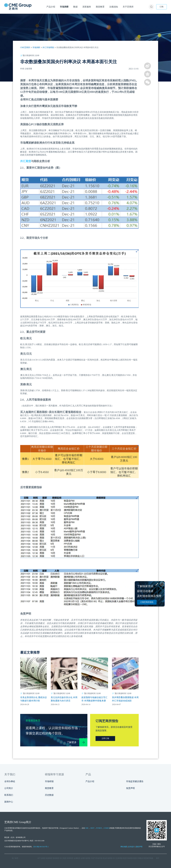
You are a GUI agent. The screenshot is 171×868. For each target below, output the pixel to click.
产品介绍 (90, 781)
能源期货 (49, 858)
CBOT (92, 828)
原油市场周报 (107, 858)
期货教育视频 (148, 858)
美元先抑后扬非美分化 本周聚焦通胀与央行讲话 (64, 699)
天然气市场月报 (96, 858)
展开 (158, 858)
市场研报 (49, 781)
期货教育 (49, 788)
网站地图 (124, 847)
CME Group (19, 822)
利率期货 (70, 858)
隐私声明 (139, 847)
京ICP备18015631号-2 (41, 847)
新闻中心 (9, 802)
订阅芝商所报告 (147, 602)
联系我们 (9, 795)
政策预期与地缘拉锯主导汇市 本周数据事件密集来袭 (94, 699)
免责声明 (130, 788)
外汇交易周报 (118, 858)
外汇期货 (26, 161)
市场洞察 (36, 47)
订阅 (161, 7)
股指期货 (56, 858)
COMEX (107, 828)
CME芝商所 (25, 47)
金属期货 (77, 858)
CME (87, 828)
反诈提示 (131, 847)
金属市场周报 (85, 858)
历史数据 (49, 795)
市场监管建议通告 (135, 781)
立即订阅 (105, 738)
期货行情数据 (138, 858)
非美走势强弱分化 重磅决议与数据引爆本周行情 (34, 699)
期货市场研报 (128, 858)
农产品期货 (42, 858)
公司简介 (9, 788)
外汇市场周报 (48, 47)
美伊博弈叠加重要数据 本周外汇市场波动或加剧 (125, 699)
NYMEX (99, 828)
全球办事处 (10, 781)
